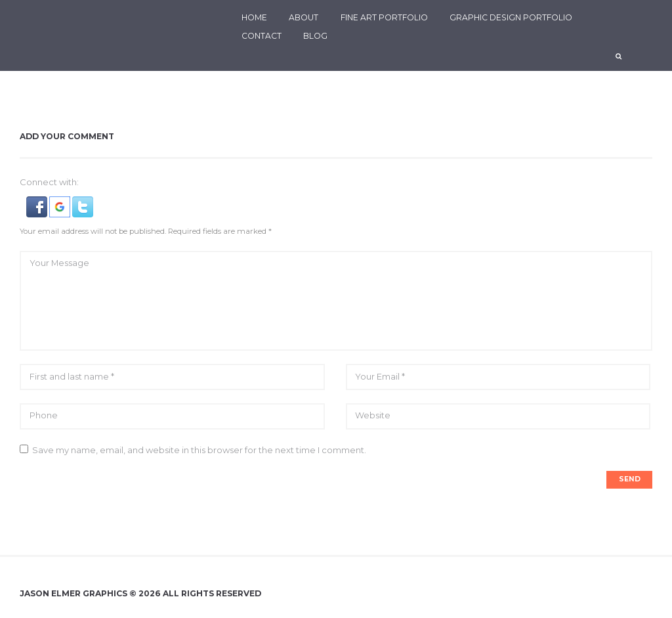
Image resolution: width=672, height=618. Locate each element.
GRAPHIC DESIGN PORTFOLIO (511, 17)
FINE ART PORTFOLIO (384, 17)
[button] (38, 203)
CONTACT (262, 36)
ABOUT (304, 17)
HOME (254, 17)
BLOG (315, 36)
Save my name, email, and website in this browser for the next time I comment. (199, 451)
